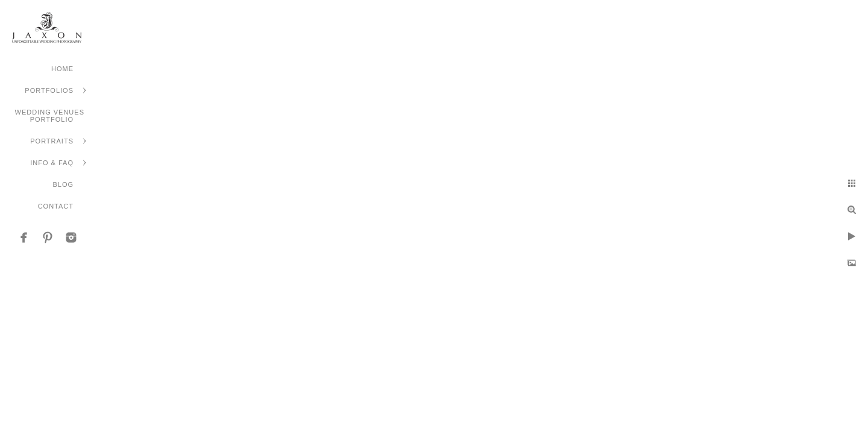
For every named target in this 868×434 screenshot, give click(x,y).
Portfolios (49, 90)
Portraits (52, 141)
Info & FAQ (52, 163)
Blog (63, 184)
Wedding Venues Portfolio (50, 116)
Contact (56, 206)
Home (62, 69)
